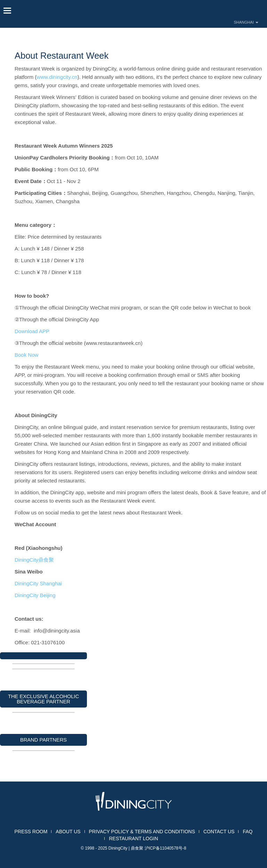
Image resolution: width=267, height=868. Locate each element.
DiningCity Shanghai (40, 583)
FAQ (248, 832)
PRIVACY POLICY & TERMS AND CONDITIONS (142, 832)
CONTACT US (219, 832)
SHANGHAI (246, 22)
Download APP (32, 331)
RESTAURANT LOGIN (133, 838)
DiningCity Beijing (37, 595)
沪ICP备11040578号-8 (165, 848)
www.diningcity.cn (57, 77)
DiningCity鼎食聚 (34, 560)
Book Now (27, 355)
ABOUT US (68, 832)
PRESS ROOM (31, 832)
